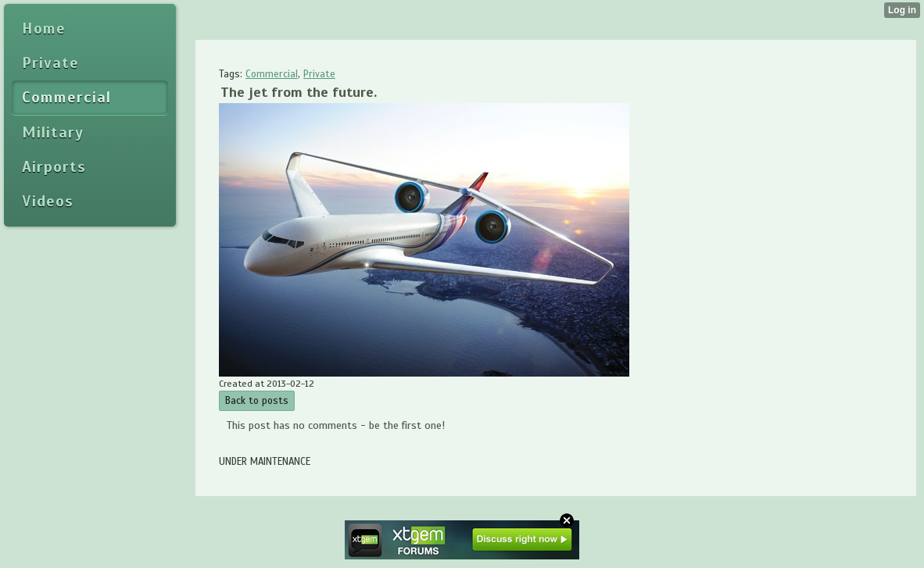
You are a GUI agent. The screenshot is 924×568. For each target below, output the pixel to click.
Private (319, 74)
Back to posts (257, 401)
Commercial (272, 74)
